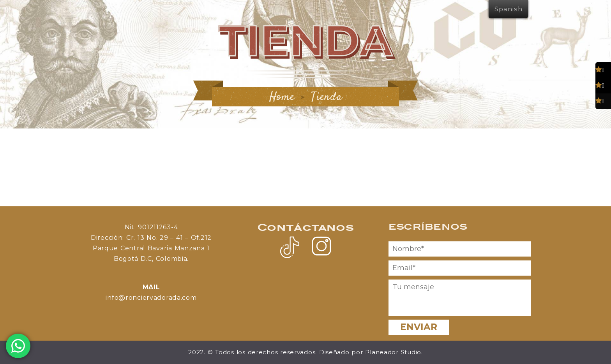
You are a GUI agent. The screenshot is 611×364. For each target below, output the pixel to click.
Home (282, 97)
